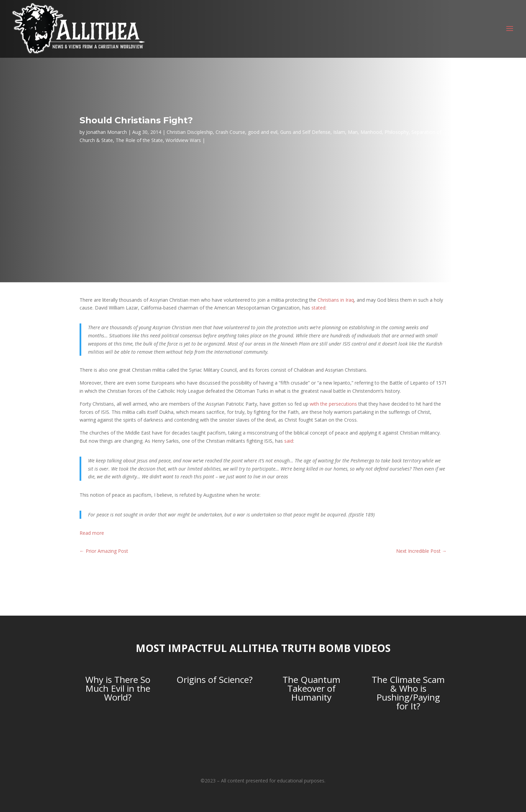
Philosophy (397, 132)
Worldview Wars (183, 140)
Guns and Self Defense (305, 132)
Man (353, 132)
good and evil (263, 132)
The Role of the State (139, 140)
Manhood (371, 132)
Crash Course (230, 132)
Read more (92, 533)
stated (318, 308)
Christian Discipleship (190, 132)
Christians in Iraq (336, 300)
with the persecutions (333, 404)
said (289, 441)
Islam (339, 132)
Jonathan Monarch (106, 132)
